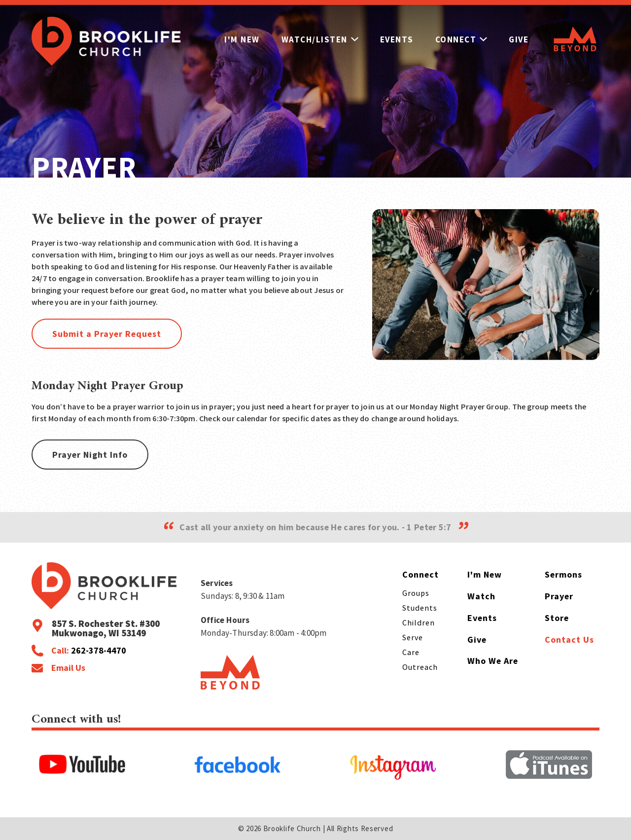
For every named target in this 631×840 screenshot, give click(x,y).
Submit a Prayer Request (107, 334)
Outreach (420, 667)
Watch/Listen (320, 39)
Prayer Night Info (90, 455)
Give (521, 39)
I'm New (242, 39)
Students (420, 608)
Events (397, 39)
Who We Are (493, 661)
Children (419, 622)
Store (557, 618)
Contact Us (569, 639)
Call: (89, 651)
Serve (413, 637)
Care (411, 652)
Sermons (563, 574)
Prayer (559, 596)
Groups (416, 593)
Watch (481, 596)
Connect (463, 39)
